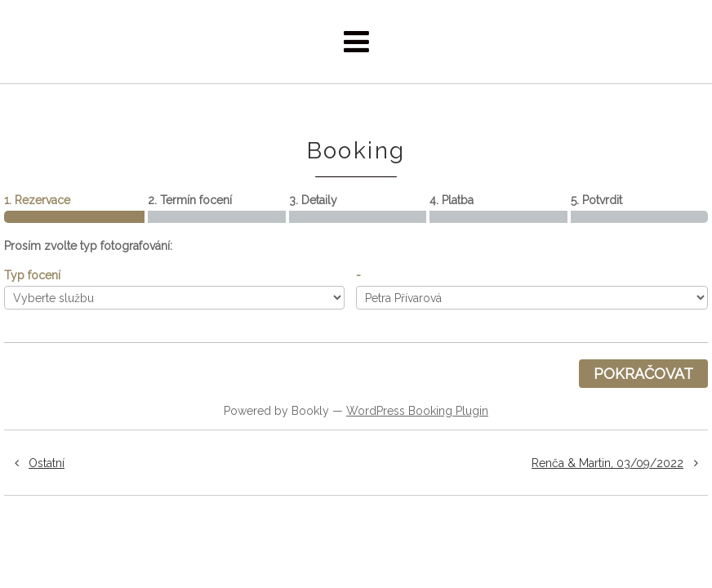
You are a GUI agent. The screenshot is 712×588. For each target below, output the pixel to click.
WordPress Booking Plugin (417, 411)
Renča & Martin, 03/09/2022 (620, 463)
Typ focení (32, 275)
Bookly (310, 411)
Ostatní (34, 463)
